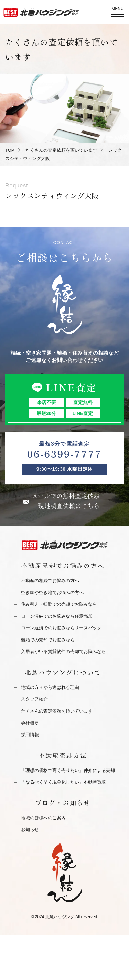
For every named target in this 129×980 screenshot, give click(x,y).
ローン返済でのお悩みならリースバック (61, 628)
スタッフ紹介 (34, 699)
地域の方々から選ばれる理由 (50, 687)
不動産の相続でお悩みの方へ (50, 580)
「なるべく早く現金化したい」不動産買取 (63, 782)
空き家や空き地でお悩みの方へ (52, 592)
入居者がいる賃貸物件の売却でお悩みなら (63, 652)
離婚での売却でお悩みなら (48, 640)
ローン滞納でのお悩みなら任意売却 (57, 616)
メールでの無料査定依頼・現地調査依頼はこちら (69, 500)
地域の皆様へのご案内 (43, 818)
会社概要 (30, 723)
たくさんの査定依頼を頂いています (61, 150)
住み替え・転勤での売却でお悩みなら (59, 604)
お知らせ (30, 829)
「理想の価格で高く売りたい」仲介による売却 (68, 770)
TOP (10, 150)
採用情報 (30, 735)
